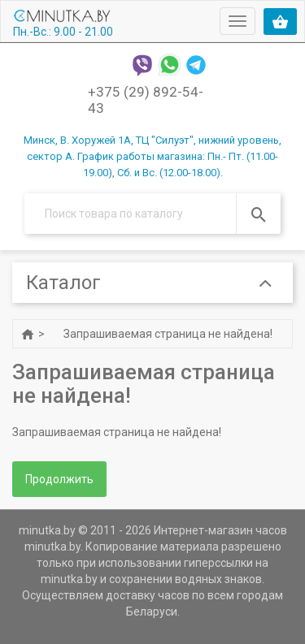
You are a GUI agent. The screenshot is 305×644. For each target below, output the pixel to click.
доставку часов (148, 595)
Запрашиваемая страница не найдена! (168, 334)
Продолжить (59, 479)
